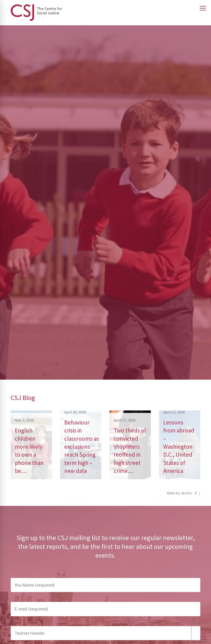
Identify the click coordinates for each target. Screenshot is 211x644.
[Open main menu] (203, 8)
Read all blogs (184, 493)
